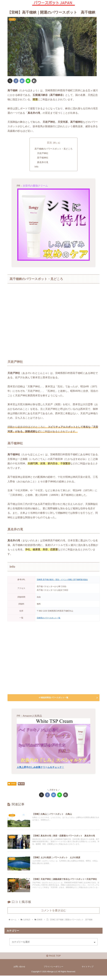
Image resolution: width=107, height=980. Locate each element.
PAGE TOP (53, 960)
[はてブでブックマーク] (22, 81)
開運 (21, 784)
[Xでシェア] (10, 81)
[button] (34, 81)
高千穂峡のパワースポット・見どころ (53, 149)
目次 (49, 143)
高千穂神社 (43, 158)
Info (36, 167)
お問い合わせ (19, 971)
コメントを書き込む (53, 914)
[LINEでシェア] (28, 81)
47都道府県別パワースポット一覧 (53, 698)
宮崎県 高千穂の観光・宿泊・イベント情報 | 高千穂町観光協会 (64, 580)
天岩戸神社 (43, 153)
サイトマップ (88, 971)
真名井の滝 (43, 162)
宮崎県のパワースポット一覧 (49, 618)
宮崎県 (12, 784)
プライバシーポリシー (53, 971)
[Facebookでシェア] (16, 81)
